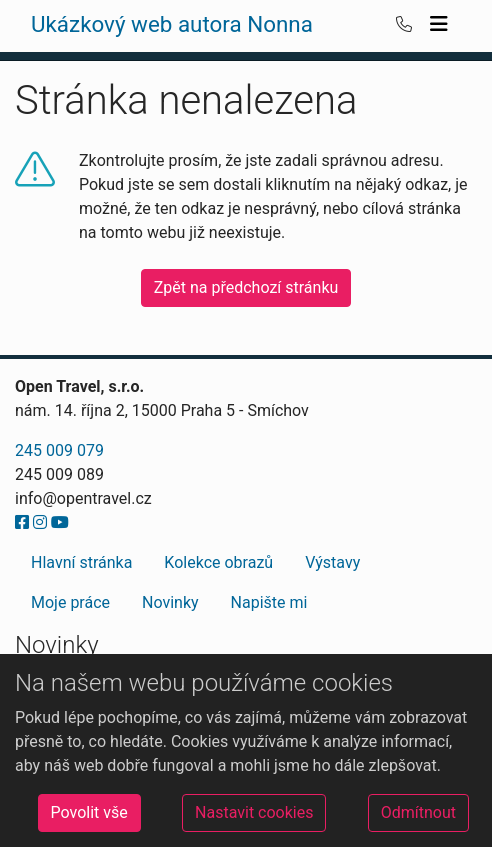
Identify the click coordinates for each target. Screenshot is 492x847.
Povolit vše (89, 812)
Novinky (170, 602)
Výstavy (332, 562)
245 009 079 (59, 450)
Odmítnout (418, 812)
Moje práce (70, 602)
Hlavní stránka (81, 562)
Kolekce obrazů (218, 562)
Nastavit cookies (254, 812)
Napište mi (269, 602)
